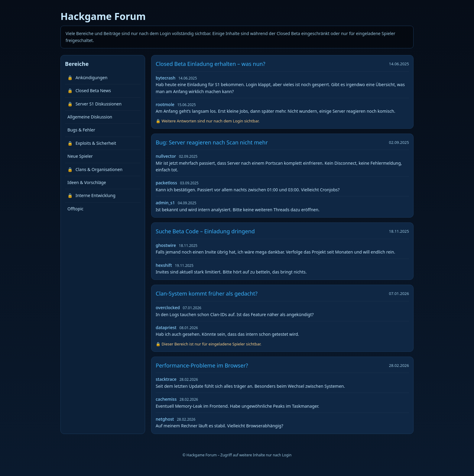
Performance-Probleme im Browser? (202, 365)
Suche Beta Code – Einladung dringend (205, 231)
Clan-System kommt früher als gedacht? (207, 293)
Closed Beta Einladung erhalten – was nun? (210, 64)
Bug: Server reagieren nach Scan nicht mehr (212, 142)
